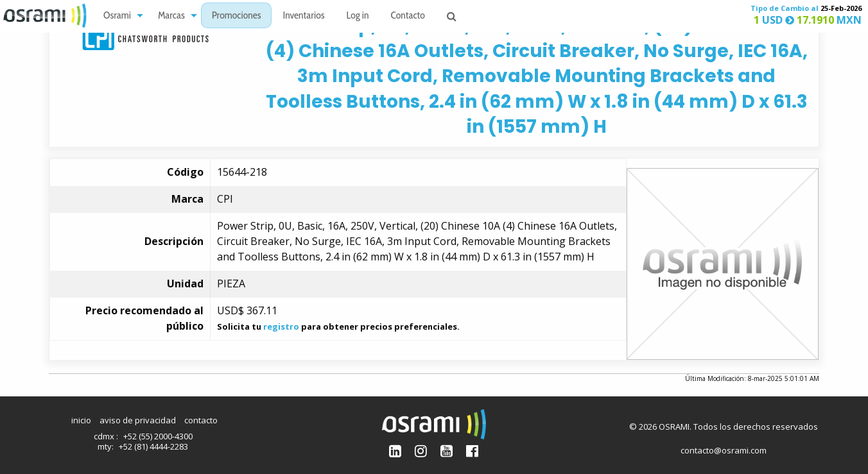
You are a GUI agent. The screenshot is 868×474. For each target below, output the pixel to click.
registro (281, 326)
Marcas (171, 16)
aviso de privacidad (138, 420)
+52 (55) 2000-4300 (158, 436)
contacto (201, 420)
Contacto (408, 16)
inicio (81, 420)
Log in (358, 16)
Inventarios (303, 16)
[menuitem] (120, 16)
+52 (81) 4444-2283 (153, 446)
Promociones (237, 16)
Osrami (117, 16)
